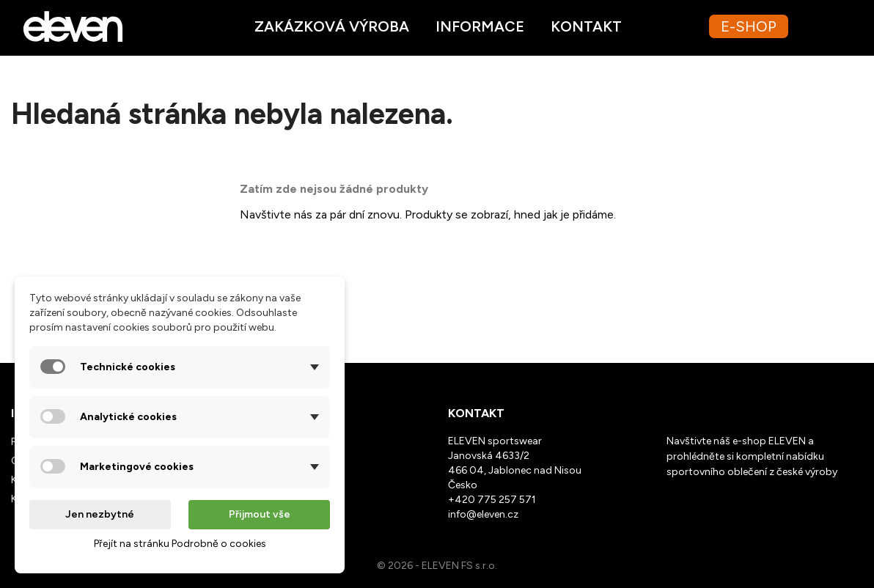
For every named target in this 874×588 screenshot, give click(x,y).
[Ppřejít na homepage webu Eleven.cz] (73, 25)
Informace (480, 26)
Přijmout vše (260, 514)
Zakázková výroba (332, 26)
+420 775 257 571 (492, 500)
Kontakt (586, 26)
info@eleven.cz (483, 514)
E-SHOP (749, 26)
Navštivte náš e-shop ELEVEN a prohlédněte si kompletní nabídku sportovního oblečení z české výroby (752, 456)
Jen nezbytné (100, 514)
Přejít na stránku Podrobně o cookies (180, 544)
